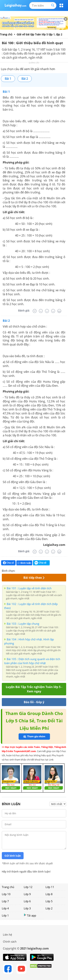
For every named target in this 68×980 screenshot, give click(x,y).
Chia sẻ (8, 563)
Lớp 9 (27, 894)
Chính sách (10, 941)
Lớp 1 (5, 915)
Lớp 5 (49, 901)
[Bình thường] (47, 311)
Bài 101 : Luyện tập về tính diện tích (29, 588)
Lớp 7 (5, 901)
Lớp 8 (49, 894)
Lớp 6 (27, 901)
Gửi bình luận (13, 856)
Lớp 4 (5, 908)
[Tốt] (53, 311)
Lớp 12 (28, 887)
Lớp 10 (6, 894)
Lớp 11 (50, 887)
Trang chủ (8, 887)
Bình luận (24, 563)
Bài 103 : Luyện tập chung (23, 624)
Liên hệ (7, 935)
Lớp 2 (49, 908)
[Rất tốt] (59, 311)
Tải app (30, 915)
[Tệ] (41, 311)
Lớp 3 (27, 908)
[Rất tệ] (35, 311)
